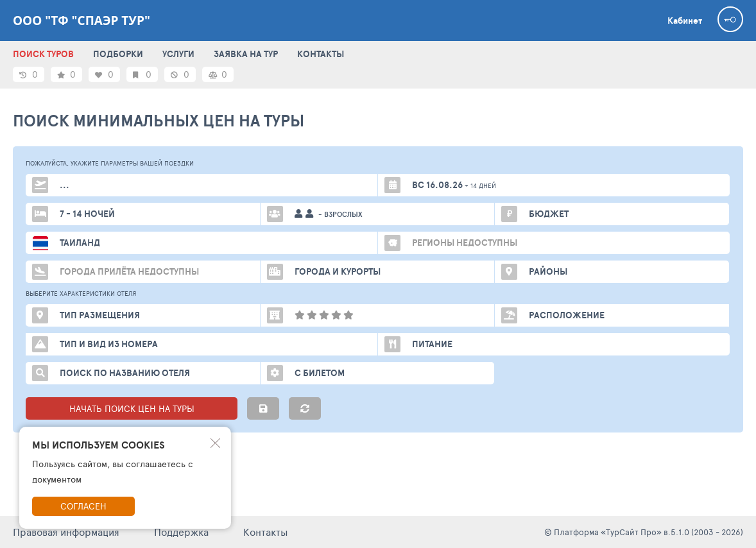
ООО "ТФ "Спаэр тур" (82, 21)
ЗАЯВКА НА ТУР (246, 54)
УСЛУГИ (178, 54)
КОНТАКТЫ (321, 54)
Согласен (83, 506)
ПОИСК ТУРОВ (43, 54)
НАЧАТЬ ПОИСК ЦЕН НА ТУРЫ (132, 408)
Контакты (266, 532)
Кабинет (685, 21)
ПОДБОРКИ (118, 54)
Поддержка (181, 532)
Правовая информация (66, 532)
